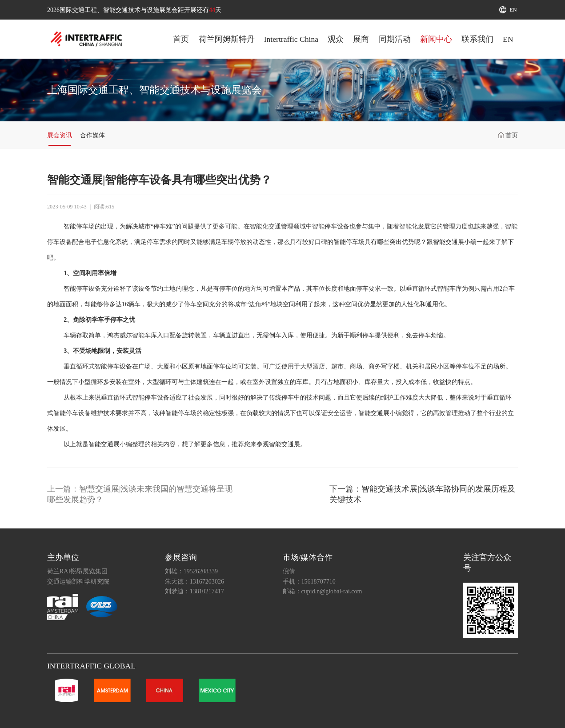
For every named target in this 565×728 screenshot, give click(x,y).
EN (513, 10)
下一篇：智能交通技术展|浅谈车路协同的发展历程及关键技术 (422, 494)
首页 (181, 39)
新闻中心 (436, 39)
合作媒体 (92, 135)
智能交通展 (449, 242)
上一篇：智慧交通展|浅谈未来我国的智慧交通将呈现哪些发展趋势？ (140, 494)
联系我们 (477, 39)
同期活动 (395, 39)
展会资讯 (60, 135)
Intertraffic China (291, 39)
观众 (336, 39)
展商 (361, 39)
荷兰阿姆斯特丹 (227, 39)
